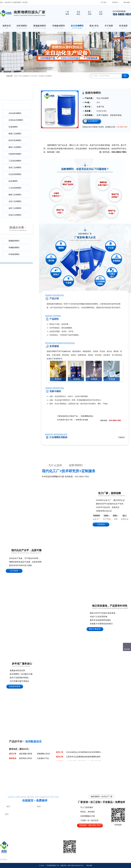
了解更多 (121, 437)
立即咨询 (101, 524)
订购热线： (117, 121)
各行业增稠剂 (24, 76)
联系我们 (115, 2)
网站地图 (127, 2)
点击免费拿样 (93, 121)
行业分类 (34, 76)
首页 (16, 76)
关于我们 (104, 2)
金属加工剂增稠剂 (45, 76)
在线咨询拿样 (15, 687)
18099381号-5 (76, 865)
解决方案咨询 (95, 629)
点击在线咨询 (103, 416)
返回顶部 (127, 649)
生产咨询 (14, 571)
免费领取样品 (116, 416)
